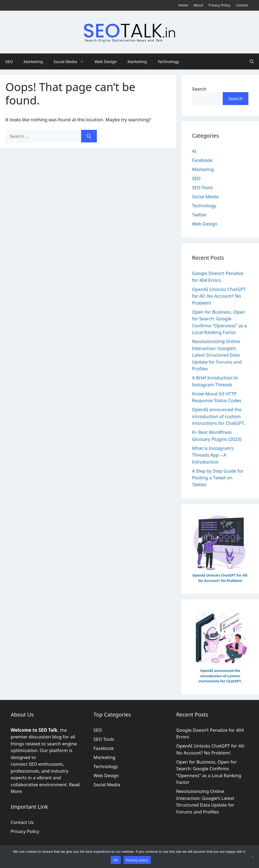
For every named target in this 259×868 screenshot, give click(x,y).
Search (199, 89)
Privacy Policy (220, 5)
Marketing (33, 61)
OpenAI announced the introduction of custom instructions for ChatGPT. (219, 416)
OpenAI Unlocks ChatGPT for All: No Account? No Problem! (219, 296)
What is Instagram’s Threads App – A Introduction (213, 455)
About (198, 5)
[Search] (89, 136)
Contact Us (22, 822)
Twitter (200, 215)
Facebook (202, 160)
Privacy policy (137, 860)
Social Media (71, 61)
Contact (242, 5)
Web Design (106, 61)
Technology (168, 61)
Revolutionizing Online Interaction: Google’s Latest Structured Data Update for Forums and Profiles (217, 355)
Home (183, 5)
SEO (9, 61)
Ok (116, 860)
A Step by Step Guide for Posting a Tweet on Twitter (218, 478)
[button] (252, 61)
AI (194, 151)
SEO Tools (202, 187)
